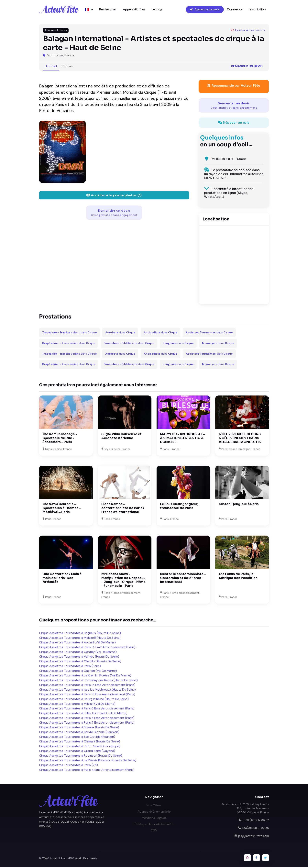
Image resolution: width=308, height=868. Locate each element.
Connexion (235, 10)
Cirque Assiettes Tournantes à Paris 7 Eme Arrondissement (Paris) (87, 723)
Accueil (51, 67)
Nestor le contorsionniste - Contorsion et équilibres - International (183, 579)
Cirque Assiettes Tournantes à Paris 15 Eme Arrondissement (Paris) (87, 685)
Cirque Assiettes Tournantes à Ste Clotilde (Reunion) (77, 737)
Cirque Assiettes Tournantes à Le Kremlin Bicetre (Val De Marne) (85, 676)
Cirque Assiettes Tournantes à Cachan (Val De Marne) (78, 671)
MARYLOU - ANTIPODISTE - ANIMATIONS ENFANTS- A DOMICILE (182, 439)
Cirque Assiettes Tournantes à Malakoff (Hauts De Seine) (80, 638)
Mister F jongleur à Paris (239, 505)
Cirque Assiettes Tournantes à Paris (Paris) (70, 667)
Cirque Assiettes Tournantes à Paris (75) (68, 766)
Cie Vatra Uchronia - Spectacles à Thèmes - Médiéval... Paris (62, 509)
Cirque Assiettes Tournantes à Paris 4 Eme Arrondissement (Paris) (87, 770)
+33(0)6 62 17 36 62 (256, 821)
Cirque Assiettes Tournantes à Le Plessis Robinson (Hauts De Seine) (88, 761)
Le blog (157, 10)
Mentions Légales (154, 818)
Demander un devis (205, 10)
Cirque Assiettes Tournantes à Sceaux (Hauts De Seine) (79, 728)
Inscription (258, 10)
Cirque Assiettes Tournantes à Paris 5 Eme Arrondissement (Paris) (87, 718)
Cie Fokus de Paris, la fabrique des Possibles (238, 577)
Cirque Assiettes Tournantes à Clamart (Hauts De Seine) (80, 742)
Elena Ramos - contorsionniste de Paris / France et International (123, 509)
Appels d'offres (134, 10)
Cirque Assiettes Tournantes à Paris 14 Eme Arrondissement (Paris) (87, 648)
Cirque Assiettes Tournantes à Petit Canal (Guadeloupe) (80, 747)
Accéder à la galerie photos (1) (114, 196)
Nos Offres (154, 806)
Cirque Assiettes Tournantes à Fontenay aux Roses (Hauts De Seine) (88, 681)
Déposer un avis (234, 123)
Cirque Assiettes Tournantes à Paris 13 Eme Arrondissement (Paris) (87, 695)
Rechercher (108, 10)
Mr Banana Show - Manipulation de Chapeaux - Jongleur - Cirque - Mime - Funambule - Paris (123, 581)
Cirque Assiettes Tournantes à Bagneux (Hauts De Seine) (80, 634)
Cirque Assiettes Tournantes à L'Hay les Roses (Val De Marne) (83, 714)
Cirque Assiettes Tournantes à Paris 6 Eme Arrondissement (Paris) (87, 709)
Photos (67, 67)
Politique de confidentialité (154, 825)
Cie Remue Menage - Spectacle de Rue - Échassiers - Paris (60, 439)
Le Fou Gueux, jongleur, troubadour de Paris (179, 507)
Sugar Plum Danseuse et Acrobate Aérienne (121, 437)
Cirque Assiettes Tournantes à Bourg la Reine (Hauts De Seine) (84, 700)
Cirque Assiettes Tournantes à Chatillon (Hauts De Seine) (80, 662)
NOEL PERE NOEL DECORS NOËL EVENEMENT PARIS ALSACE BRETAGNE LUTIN (240, 439)
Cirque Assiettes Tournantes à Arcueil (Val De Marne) (77, 643)
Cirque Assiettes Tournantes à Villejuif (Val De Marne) (77, 704)
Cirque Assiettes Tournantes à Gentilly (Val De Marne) (78, 652)
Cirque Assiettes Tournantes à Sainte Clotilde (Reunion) (79, 733)
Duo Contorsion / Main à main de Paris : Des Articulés (62, 579)
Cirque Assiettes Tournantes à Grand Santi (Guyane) (77, 751)
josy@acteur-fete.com (254, 837)
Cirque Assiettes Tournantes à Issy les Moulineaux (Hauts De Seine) (87, 690)
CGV (154, 831)
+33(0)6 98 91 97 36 (255, 829)
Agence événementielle (154, 812)
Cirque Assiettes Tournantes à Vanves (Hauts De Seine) (79, 657)
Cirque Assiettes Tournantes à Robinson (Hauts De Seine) (81, 756)
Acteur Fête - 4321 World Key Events (74, 859)
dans (69, 333)
